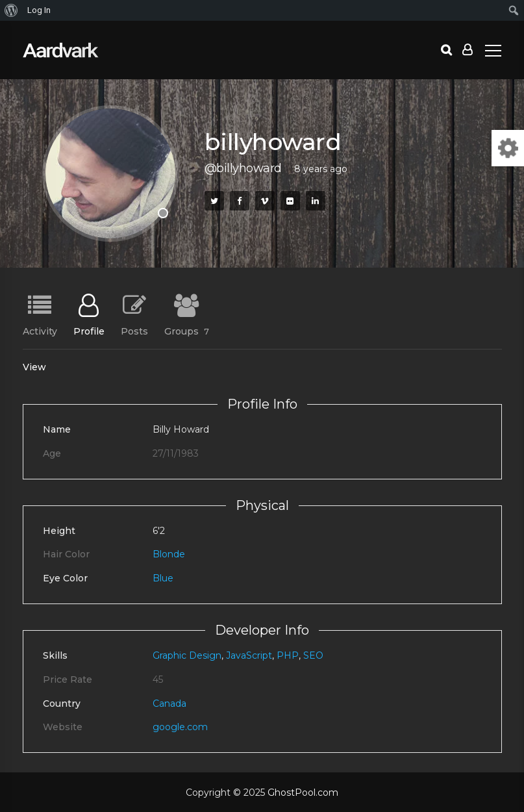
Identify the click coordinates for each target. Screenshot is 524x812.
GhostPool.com (303, 793)
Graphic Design (187, 655)
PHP (288, 655)
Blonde (169, 554)
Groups (187, 331)
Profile (89, 331)
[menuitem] (11, 10)
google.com (180, 727)
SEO (313, 655)
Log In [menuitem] (39, 10)
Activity (40, 331)
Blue (163, 578)
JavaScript (249, 655)
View (34, 367)
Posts (134, 331)
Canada (169, 704)
